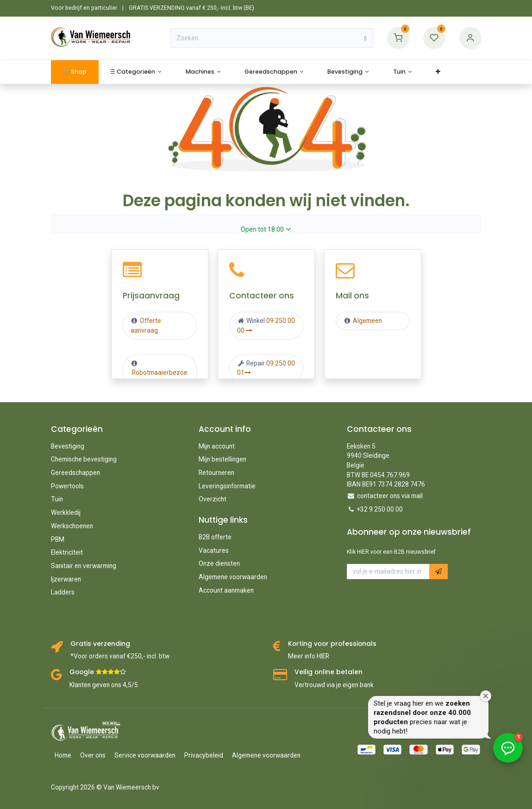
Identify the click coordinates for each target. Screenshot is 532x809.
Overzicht (213, 499)
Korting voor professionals (332, 644)
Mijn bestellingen (222, 459)
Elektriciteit (67, 552)
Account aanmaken (226, 590)
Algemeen (367, 321)
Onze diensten (219, 563)
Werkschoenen (72, 526)
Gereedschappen (75, 473)
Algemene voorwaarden (233, 577)
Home (63, 755)
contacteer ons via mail (390, 496)
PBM (58, 539)
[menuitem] (75, 72)
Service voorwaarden (145, 755)
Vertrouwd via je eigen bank (334, 685)
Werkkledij (66, 512)
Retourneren (216, 473)
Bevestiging (68, 446)
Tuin (57, 499)
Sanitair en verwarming (84, 566)
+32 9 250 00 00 (380, 509)
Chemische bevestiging (84, 459)
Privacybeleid (204, 755)
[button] (438, 572)
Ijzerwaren (66, 579)
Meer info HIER (309, 656)
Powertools (67, 486)
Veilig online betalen (329, 672)
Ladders (63, 592)
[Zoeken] (366, 38)
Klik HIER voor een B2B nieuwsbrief (391, 552)
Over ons (93, 755)
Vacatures (214, 550)
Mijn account (217, 446)
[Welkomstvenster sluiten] (523, 674)
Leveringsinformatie (227, 486)
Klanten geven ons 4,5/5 (104, 685)
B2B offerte (215, 537)
